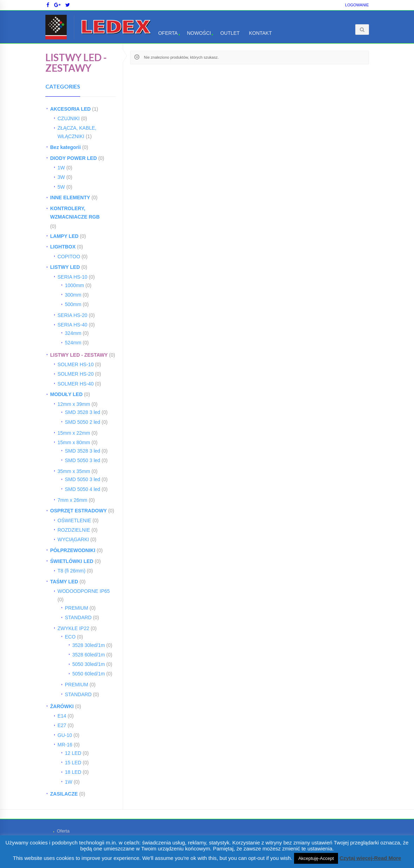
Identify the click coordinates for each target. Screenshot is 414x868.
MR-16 (65, 745)
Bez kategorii (66, 147)
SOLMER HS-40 (76, 384)
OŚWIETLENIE (75, 520)
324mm (73, 333)
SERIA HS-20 (73, 315)
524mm (73, 343)
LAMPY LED (65, 236)
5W (61, 187)
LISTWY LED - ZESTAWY (79, 355)
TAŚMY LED (64, 582)
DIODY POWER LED (74, 158)
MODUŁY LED (66, 394)
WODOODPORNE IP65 (84, 591)
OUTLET (230, 33)
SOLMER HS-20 (76, 374)
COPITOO (69, 257)
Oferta (168, 33)
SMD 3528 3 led (83, 412)
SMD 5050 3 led (83, 460)
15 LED (73, 763)
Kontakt (260, 33)
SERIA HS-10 (73, 277)
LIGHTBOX (63, 247)
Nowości (199, 33)
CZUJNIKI (69, 118)
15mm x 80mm (74, 442)
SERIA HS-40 (73, 325)
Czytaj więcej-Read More (370, 858)
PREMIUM (77, 608)
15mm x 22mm (74, 433)
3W (61, 177)
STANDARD (78, 617)
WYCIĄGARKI (73, 539)
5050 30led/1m (89, 664)
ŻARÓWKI (62, 706)
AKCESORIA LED (71, 109)
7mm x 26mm (73, 500)
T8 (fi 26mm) (72, 571)
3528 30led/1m (89, 645)
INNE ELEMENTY (70, 197)
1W (61, 168)
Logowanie (357, 5)
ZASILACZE (64, 794)
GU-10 (65, 735)
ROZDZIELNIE (74, 530)
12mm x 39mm (74, 404)
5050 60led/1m (89, 674)
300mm (73, 295)
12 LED (73, 753)
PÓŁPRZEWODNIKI (73, 550)
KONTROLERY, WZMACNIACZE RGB (75, 213)
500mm (73, 304)
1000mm (75, 285)
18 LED (73, 772)
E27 (62, 725)
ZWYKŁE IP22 (74, 628)
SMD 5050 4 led (83, 489)
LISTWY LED (65, 267)
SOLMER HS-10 (76, 364)
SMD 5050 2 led (83, 422)
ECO (70, 637)
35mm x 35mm (74, 471)
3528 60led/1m (89, 655)
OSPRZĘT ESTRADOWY (79, 511)
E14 (62, 716)
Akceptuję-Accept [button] (316, 858)
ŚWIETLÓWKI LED (72, 561)
